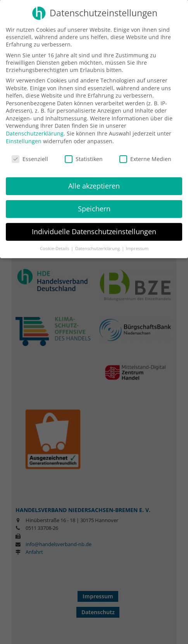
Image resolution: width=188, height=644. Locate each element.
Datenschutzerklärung (35, 129)
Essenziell (30, 154)
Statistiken (84, 154)
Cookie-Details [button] (55, 243)
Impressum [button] (137, 243)
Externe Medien (145, 154)
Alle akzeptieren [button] (94, 181)
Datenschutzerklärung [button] (98, 243)
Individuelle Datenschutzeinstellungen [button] (94, 227)
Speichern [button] (94, 204)
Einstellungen (24, 136)
